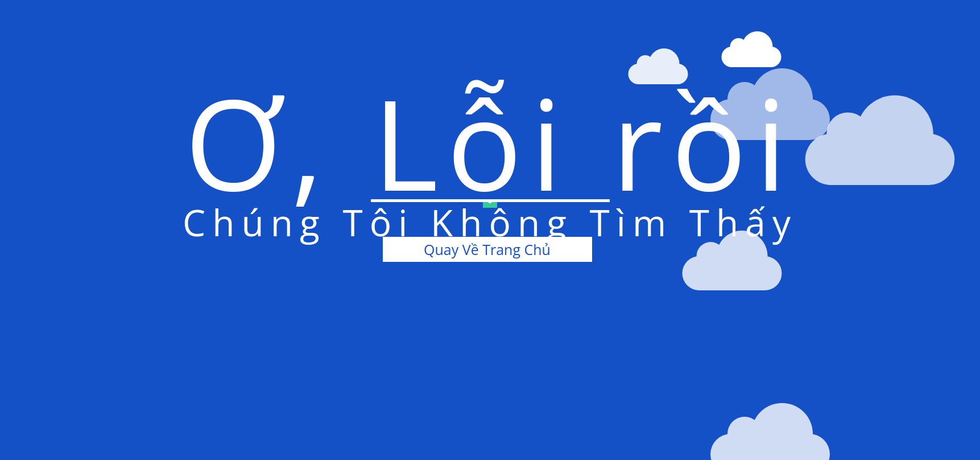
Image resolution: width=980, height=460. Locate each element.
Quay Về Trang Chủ (487, 249)
